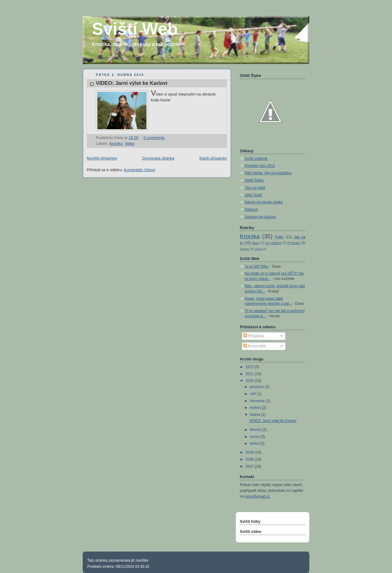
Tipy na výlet (255, 188)
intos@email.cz (258, 496)
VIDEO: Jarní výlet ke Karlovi (132, 83)
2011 (250, 374)
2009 (250, 452)
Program (294, 243)
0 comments (154, 138)
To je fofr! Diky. (257, 266)
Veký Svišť (253, 195)
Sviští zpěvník (256, 159)
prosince (257, 387)
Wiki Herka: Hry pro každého (268, 173)
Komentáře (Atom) (139, 170)
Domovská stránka (158, 158)
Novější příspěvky (102, 158)
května (256, 408)
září (253, 394)
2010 (250, 381)
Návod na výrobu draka (264, 202)
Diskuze (251, 209)
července (258, 401)
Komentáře (254, 346)
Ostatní (245, 249)
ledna (255, 443)
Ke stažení (273, 243)
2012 (250, 367)
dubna (256, 415)
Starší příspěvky (213, 158)
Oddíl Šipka (254, 180)
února (255, 437)
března (256, 430)
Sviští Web (135, 29)
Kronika (116, 144)
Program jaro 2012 (260, 166)
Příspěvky (254, 336)
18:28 (134, 138)
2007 (250, 466)
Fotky (279, 237)
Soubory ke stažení (260, 217)
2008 (250, 459)
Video (130, 144)
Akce (255, 243)
